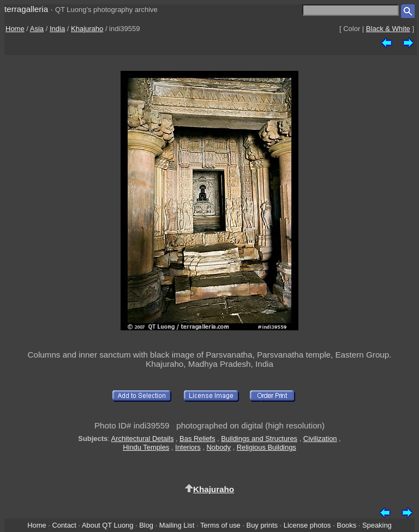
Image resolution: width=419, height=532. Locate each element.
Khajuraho (87, 29)
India (57, 29)
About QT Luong (107, 525)
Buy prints (262, 525)
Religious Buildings (267, 447)
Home (15, 29)
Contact (64, 525)
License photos (307, 525)
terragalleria (26, 9)
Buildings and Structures (259, 439)
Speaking (377, 525)
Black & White (388, 29)
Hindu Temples (146, 447)
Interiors (188, 447)
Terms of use (220, 525)
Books (346, 525)
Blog (146, 525)
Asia (37, 29)
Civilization (320, 439)
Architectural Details (143, 439)
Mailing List (177, 525)
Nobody (219, 447)
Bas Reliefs (197, 439)
